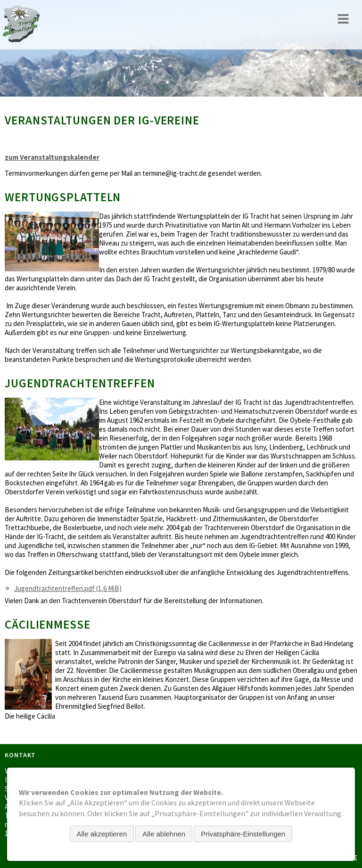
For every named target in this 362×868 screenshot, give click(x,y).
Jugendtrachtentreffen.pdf (68, 588)
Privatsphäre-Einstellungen (243, 834)
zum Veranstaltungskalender (52, 157)
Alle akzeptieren (102, 834)
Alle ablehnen (164, 834)
